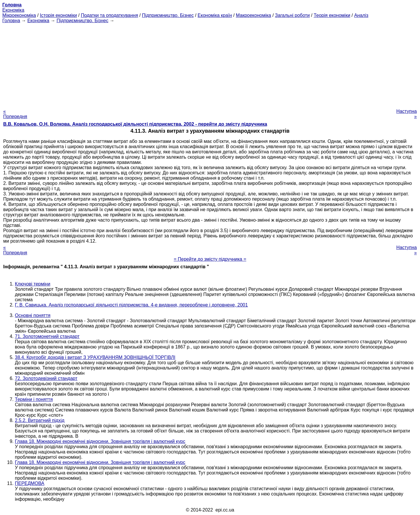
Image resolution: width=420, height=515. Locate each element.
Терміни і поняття (34, 399)
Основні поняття (33, 315)
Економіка (13, 10)
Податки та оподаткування (109, 15)
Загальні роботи (292, 15)
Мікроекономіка (19, 15)
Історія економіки (58, 15)
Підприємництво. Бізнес (168, 15)
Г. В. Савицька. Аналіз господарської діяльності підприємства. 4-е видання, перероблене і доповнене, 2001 (131, 305)
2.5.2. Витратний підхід (40, 420)
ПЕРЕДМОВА (30, 483)
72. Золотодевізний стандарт (46, 378)
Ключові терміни (33, 284)
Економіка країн (215, 15)
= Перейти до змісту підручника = (210, 259)
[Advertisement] (210, 64)
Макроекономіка (254, 15)
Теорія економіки (332, 15)
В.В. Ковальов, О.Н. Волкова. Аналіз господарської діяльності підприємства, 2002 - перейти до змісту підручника (135, 124)
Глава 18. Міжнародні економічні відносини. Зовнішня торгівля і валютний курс (100, 441)
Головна (11, 21)
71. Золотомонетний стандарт (47, 336)
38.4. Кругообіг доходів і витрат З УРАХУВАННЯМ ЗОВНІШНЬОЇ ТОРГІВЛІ (95, 357)
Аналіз (361, 15)
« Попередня (15, 114)
